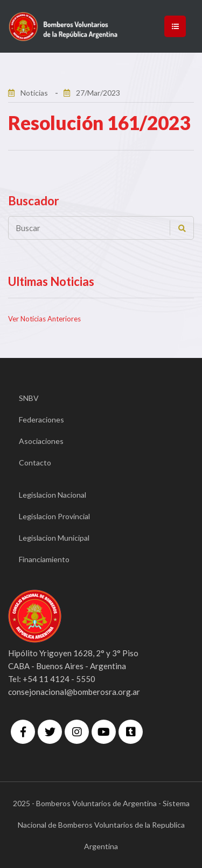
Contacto (35, 462)
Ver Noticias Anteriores (44, 319)
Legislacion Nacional (53, 495)
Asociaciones (41, 441)
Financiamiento (44, 559)
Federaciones (41, 419)
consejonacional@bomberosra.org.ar (74, 692)
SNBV (29, 398)
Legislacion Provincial (54, 516)
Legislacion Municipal (54, 538)
